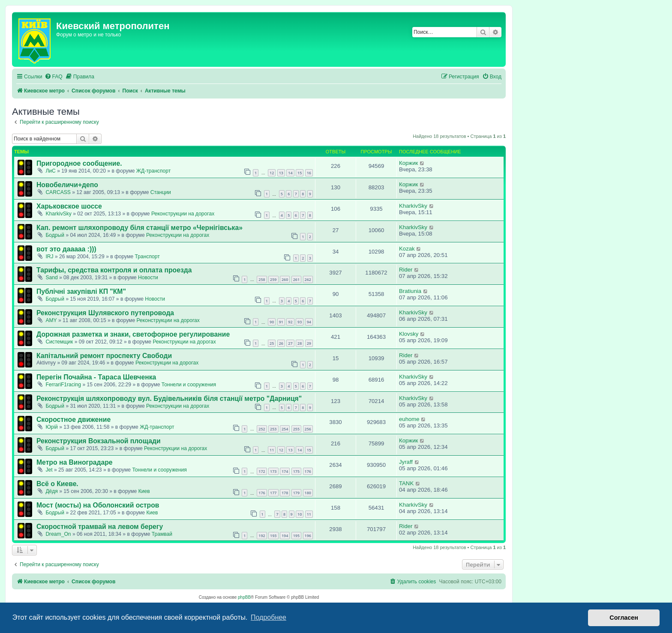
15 (300, 173)
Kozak (407, 249)
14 (290, 173)
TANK (406, 483)
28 (300, 343)
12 (272, 173)
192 (262, 536)
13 (281, 173)
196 (308, 536)
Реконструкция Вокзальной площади (99, 441)
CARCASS (58, 192)
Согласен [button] (624, 618)
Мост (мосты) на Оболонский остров (98, 505)
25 (272, 343)
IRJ (49, 257)
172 (262, 471)
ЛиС (50, 171)
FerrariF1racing (63, 385)
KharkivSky (58, 214)
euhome (409, 419)
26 (281, 343)
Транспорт (147, 257)
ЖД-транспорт (153, 171)
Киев (144, 491)
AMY (51, 320)
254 (285, 429)
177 (273, 493)
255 (296, 429)
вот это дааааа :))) (66, 249)
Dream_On (58, 534)
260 (285, 279)
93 (300, 322)
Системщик (59, 342)
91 (281, 322)
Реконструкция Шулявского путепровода (105, 313)
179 (296, 493)
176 (308, 471)
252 (262, 429)
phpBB (244, 597)
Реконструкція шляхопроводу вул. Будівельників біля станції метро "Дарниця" (169, 399)
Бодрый (55, 235)
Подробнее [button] (268, 617)
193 (273, 536)
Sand (51, 278)
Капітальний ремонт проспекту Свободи (104, 356)
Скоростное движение (73, 420)
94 (309, 322)
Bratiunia (410, 291)
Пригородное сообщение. (79, 163)
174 (285, 471)
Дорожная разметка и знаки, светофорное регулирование (133, 334)
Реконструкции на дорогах (183, 214)
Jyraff (406, 462)
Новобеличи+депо (67, 185)
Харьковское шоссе (69, 206)
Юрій (51, 427)
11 (272, 450)
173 (273, 471)
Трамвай (162, 534)
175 (296, 471)
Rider (406, 270)
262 (308, 279)
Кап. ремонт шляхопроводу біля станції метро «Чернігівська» (139, 228)
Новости (148, 278)
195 (296, 536)
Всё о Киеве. (57, 484)
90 (272, 322)
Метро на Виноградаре (75, 462)
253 (273, 429)
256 (308, 429)
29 (309, 343)
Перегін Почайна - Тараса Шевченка (96, 377)
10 (300, 514)
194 (285, 536)
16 (309, 173)
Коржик (408, 163)
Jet (49, 470)
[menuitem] (54, 77)
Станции (161, 192)
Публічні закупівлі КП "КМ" (81, 291)
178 (285, 493)
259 (273, 279)
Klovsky (409, 334)
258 (262, 279)
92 (290, 322)
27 (290, 343)
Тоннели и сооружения (189, 385)
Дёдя (52, 491)
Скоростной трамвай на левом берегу (100, 527)
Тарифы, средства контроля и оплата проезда (114, 270)
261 (296, 279)
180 (308, 493)
